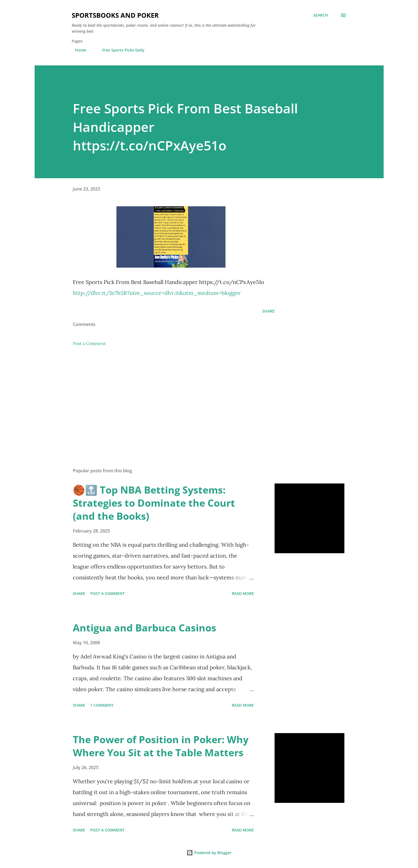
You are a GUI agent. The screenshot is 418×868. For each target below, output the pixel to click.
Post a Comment (89, 343)
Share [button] (268, 311)
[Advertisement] (165, 400)
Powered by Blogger (209, 853)
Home (77, 50)
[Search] (321, 15)
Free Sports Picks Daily (120, 50)
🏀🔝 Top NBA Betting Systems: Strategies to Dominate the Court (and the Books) (154, 503)
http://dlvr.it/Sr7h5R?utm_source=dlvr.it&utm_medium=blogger (157, 293)
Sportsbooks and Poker (115, 15)
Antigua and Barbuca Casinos (145, 628)
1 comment (102, 705)
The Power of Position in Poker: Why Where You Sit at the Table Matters (161, 746)
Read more (243, 593)
